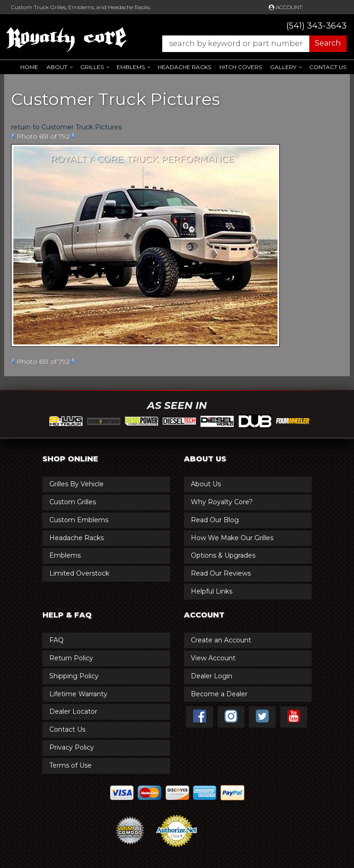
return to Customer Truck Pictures (66, 127)
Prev (13, 136)
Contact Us (328, 67)
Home (29, 67)
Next (74, 136)
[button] (250, 44)
